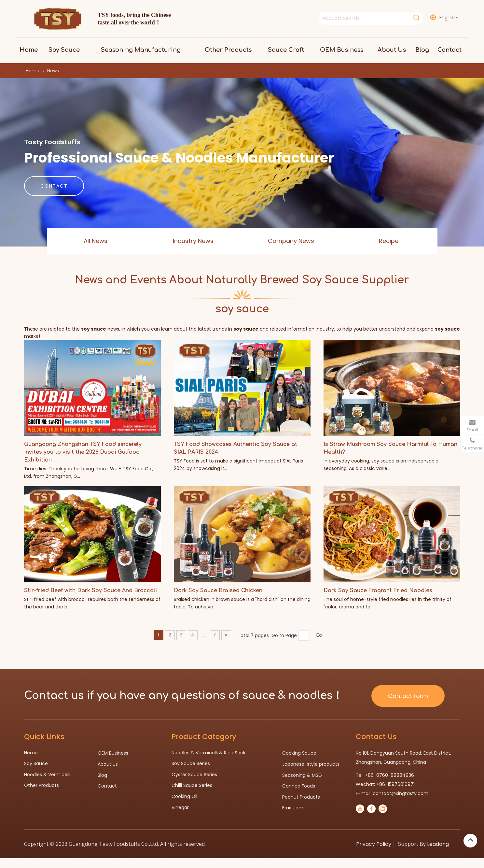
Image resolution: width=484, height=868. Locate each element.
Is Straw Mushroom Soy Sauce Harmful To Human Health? (390, 448)
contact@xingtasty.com (401, 793)
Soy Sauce (36, 763)
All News (96, 241)
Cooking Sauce (299, 753)
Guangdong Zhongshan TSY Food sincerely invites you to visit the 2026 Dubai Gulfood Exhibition (83, 452)
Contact (107, 786)
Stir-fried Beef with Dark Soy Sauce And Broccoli (90, 591)
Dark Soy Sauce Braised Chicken (218, 591)
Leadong (438, 844)
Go (319, 635)
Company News (291, 241)
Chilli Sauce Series (192, 785)
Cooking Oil (184, 796)
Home (31, 753)
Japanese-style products (311, 764)
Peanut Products (301, 797)
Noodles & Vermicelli (47, 775)
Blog (102, 775)
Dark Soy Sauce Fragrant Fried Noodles (378, 591)
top (470, 840)
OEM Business (113, 753)
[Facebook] (371, 809)
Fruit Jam (293, 808)
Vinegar (180, 807)
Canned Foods (299, 786)
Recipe (389, 241)
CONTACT (54, 186)
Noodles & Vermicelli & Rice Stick (208, 753)
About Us (108, 764)
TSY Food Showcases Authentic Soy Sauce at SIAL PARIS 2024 (235, 448)
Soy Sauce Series (191, 763)
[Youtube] (360, 809)
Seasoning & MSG (302, 775)
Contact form (408, 696)
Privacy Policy (374, 844)
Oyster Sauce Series (194, 775)
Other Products (41, 785)
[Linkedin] (383, 809)
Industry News (193, 241)
